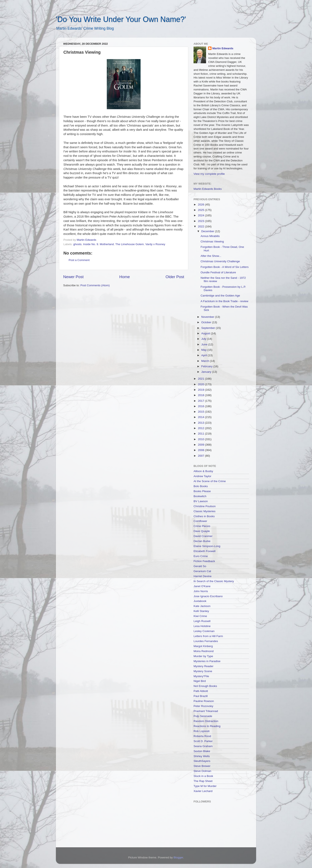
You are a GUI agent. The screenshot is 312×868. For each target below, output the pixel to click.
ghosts (77, 244)
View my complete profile (209, 174)
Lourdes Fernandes (206, 641)
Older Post (175, 277)
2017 (201, 401)
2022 (201, 226)
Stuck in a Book (203, 776)
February (207, 366)
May (204, 350)
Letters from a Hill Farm (208, 636)
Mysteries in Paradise (207, 661)
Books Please (202, 491)
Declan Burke (202, 541)
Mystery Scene (203, 671)
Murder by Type (203, 656)
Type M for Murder (205, 786)
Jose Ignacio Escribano (208, 596)
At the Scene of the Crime (210, 481)
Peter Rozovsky (203, 706)
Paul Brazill (201, 696)
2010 (201, 439)
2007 (201, 456)
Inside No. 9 (91, 244)
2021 (201, 379)
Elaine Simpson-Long (207, 546)
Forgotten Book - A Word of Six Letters (225, 267)
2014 (201, 417)
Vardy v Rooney (155, 244)
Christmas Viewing (212, 241)
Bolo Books (201, 486)
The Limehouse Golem (130, 244)
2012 (201, 428)
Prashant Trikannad (206, 711)
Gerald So (200, 566)
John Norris (201, 591)
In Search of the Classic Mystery (214, 581)
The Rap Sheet (203, 781)
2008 (201, 450)
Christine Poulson (205, 506)
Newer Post (73, 277)
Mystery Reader (203, 666)
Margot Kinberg (203, 646)
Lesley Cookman (204, 631)
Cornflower (200, 521)
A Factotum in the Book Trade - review (225, 301)
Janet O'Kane (202, 586)
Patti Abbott (201, 691)
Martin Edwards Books (208, 189)
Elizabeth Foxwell (204, 551)
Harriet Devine (203, 576)
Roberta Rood (202, 736)
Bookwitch (200, 496)
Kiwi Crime (200, 616)
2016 (201, 406)
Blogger (178, 857)
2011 (201, 434)
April (204, 355)
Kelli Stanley (201, 611)
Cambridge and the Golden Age (220, 296)
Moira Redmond (204, 651)
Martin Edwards (223, 48)
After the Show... (211, 256)
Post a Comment (79, 260)
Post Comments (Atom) (95, 285)
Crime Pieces (202, 526)
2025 (201, 210)
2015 (201, 412)
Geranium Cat (202, 571)
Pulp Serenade (203, 716)
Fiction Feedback (204, 561)
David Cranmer (203, 536)
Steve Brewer (202, 766)
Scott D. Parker (203, 741)
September (209, 328)
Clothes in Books (204, 516)
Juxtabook (200, 601)
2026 (201, 205)
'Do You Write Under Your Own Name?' (121, 19)
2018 (201, 395)
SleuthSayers (202, 761)
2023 (201, 221)
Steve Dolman (202, 771)
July (204, 339)
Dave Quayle (202, 531)
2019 (201, 390)
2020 (201, 384)
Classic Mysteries (204, 511)
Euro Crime (201, 556)
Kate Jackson (202, 606)
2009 (201, 445)
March (206, 361)
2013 (201, 423)
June (205, 344)
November (208, 317)
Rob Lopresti (202, 731)
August (206, 333)
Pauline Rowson (204, 701)
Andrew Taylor (202, 476)
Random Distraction (206, 721)
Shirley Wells (202, 756)
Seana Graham (203, 746)
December (208, 231)
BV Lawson (201, 501)
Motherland (107, 244)
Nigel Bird (200, 681)
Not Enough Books (205, 686)
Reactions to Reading (207, 726)
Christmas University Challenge (220, 261)
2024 (201, 215)
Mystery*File (201, 676)
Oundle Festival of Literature (218, 272)
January (207, 372)
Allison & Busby (203, 471)
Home (125, 277)
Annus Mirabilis (210, 236)
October (207, 322)
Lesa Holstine (202, 626)
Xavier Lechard (203, 791)
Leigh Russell (202, 621)
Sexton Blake (202, 751)
